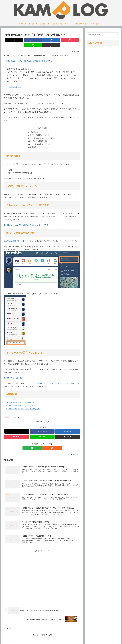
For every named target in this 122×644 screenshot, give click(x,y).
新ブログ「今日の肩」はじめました (19, 401)
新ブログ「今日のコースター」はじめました (23, 404)
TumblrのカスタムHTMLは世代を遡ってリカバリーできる (26, 221)
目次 (39, 123)
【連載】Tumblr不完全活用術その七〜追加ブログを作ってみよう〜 (30, 56)
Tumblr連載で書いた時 (16, 236)
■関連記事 (33, 142)
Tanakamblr (41, 379)
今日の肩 (69, 379)
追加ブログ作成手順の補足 (38, 136)
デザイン (21, 413)
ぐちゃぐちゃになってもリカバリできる (43, 133)
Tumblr (7, 413)
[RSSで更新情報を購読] (44, 443)
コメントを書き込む (42, 632)
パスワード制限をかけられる (39, 130)
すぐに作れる (34, 127)
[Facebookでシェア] (23, 40)
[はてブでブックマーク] (36, 40)
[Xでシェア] (10, 40)
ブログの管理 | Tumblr (15, 82)
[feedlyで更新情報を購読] (40, 443)
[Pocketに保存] (49, 40)
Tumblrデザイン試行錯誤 (13, 373)
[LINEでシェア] (61, 40)
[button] (74, 40)
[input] (103, 35)
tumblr (14, 413)
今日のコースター (56, 379)
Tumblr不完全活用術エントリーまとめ (20, 398)
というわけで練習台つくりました (41, 139)
